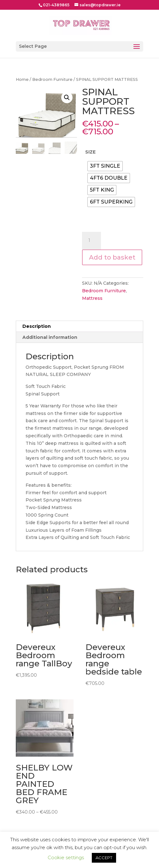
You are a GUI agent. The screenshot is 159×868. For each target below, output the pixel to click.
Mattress (92, 298)
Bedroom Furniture (52, 79)
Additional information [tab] (50, 337)
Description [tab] (37, 326)
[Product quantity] (91, 241)
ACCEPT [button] (104, 858)
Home (22, 79)
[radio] (105, 166)
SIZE (90, 152)
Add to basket (112, 257)
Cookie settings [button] (66, 857)
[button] (67, 98)
